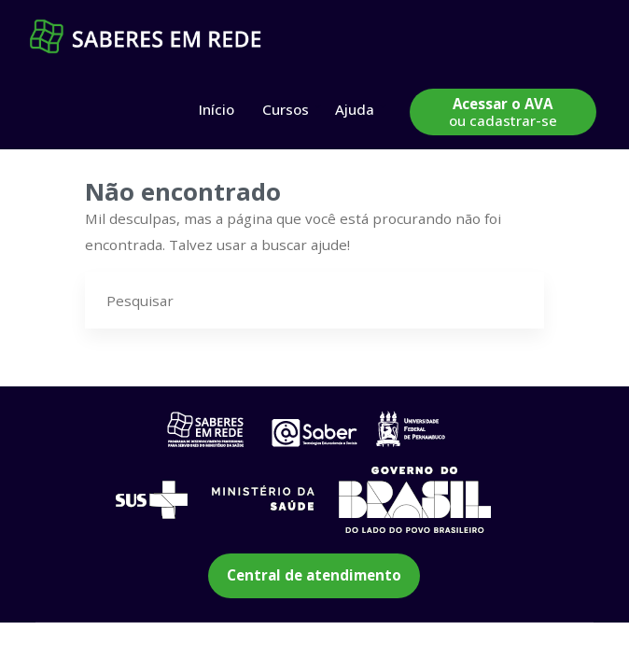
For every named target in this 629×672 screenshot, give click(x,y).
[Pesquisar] (516, 301)
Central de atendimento (314, 575)
